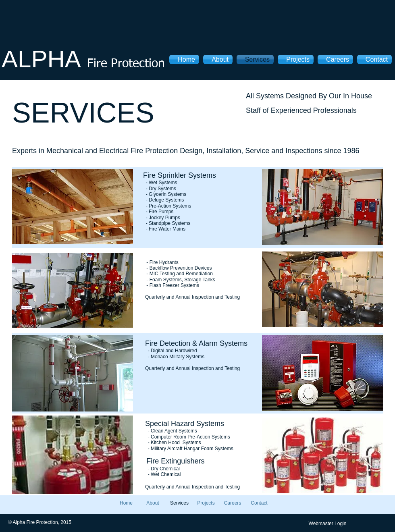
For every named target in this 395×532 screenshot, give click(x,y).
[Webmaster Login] (327, 524)
